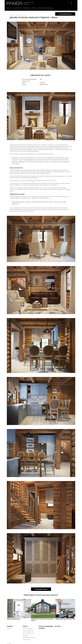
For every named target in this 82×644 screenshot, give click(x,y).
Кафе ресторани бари (28, 631)
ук (71, 3)
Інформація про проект (40, 75)
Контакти (34, 8)
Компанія (10, 626)
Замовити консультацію (46, 8)
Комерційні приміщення (29, 637)
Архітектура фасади (28, 629)
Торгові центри (27, 640)
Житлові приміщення (17, 15)
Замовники (26, 8)
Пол (68, 3)
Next (77, 610)
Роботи (25, 626)
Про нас (9, 8)
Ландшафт (25, 635)
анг (74, 3)
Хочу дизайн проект (65, 14)
